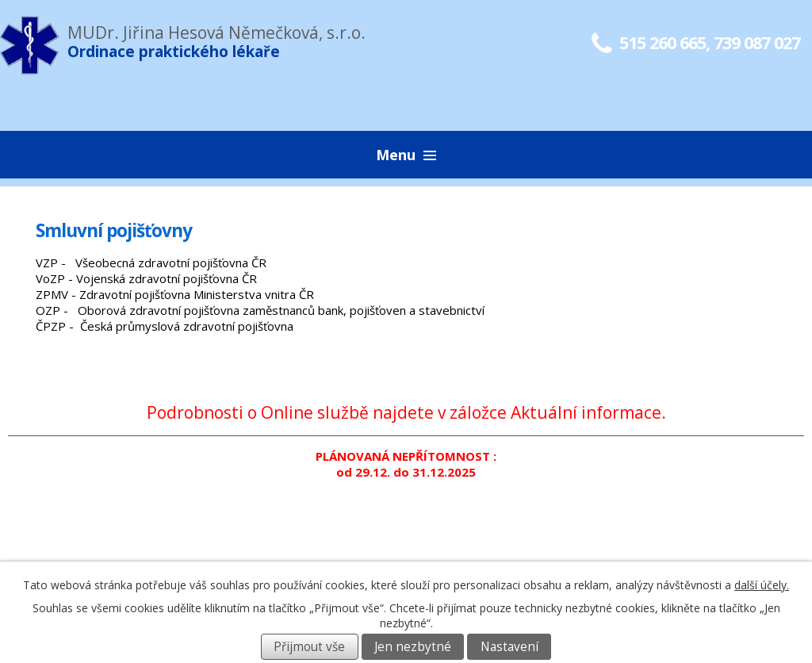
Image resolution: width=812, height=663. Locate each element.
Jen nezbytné (413, 647)
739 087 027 (757, 42)
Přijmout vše (309, 647)
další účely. (762, 585)
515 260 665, (651, 42)
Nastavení (509, 647)
